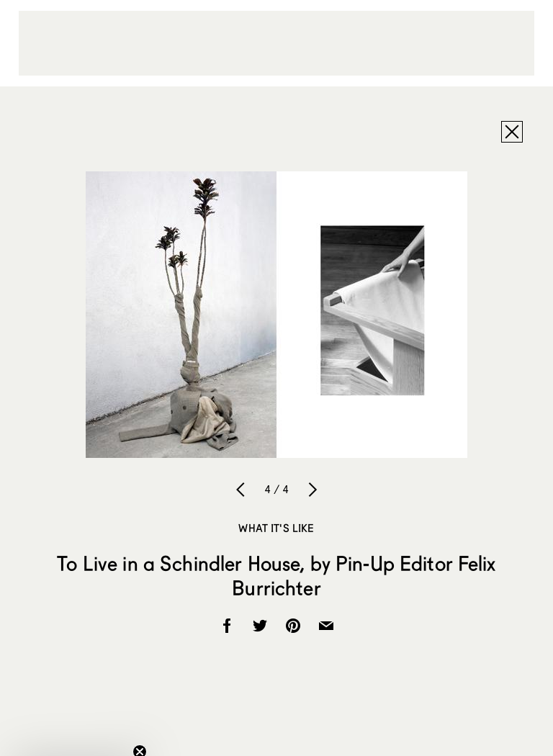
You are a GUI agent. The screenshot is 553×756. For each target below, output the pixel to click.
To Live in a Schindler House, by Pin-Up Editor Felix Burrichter (276, 575)
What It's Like (276, 528)
